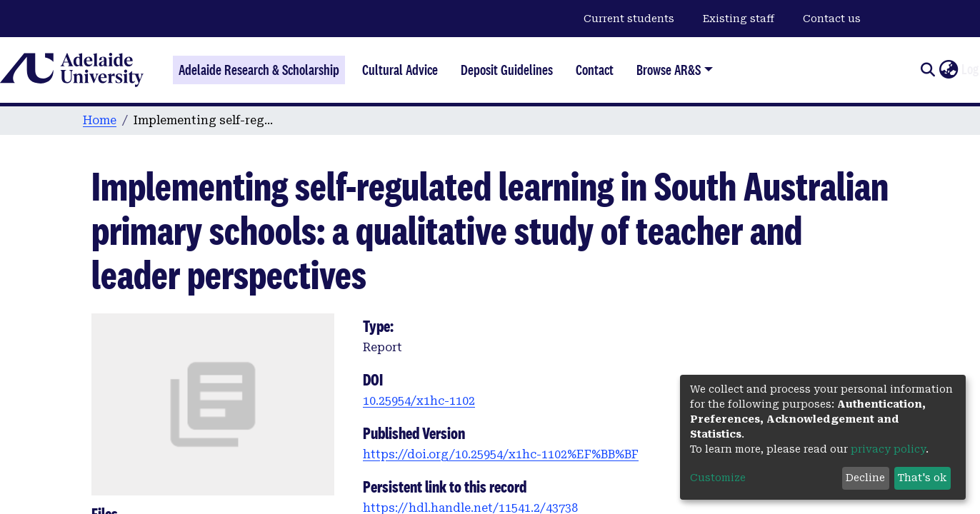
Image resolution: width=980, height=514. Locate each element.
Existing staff (739, 19)
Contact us (832, 19)
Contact (595, 70)
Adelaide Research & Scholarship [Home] (259, 70)
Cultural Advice (400, 70)
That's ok (922, 478)
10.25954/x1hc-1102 (419, 401)
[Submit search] (927, 70)
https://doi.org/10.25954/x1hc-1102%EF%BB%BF (501, 454)
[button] (948, 70)
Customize (718, 478)
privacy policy (888, 449)
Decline (865, 478)
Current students (629, 19)
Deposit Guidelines (507, 70)
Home (100, 120)
